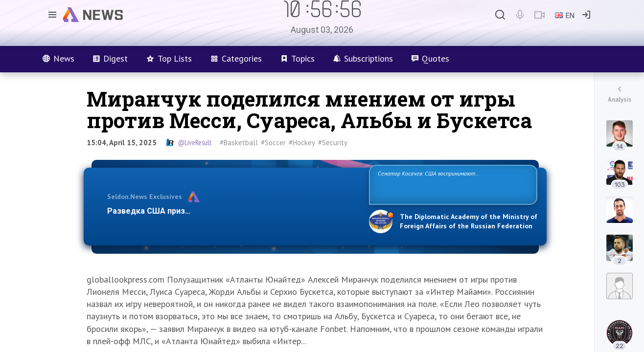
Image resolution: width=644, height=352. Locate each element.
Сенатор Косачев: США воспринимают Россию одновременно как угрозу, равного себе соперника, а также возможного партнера (452, 184)
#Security (333, 143)
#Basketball (239, 143)
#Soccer (273, 143)
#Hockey (302, 143)
